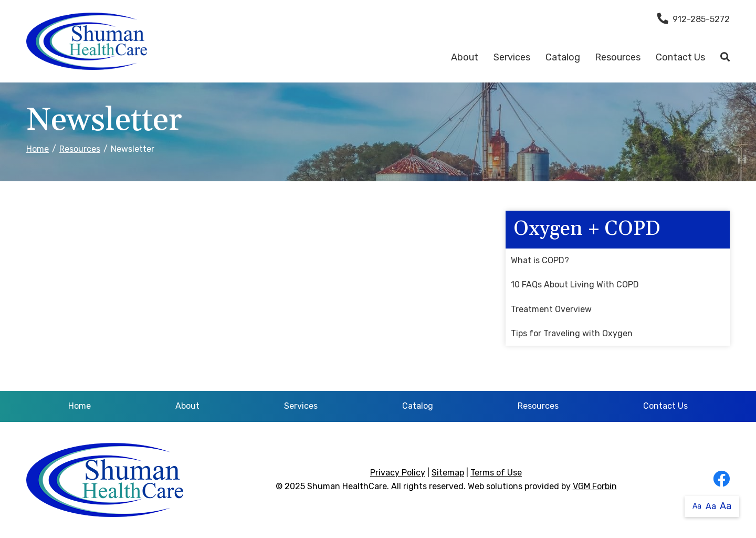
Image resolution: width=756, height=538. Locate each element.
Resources (618, 57)
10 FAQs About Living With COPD (575, 284)
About (465, 57)
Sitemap (448, 473)
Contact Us (680, 57)
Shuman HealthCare (347, 486)
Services (512, 57)
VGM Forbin (595, 486)
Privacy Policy (398, 473)
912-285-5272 (694, 19)
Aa (697, 506)
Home (38, 149)
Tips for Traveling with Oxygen (572, 333)
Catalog (563, 57)
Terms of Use (496, 473)
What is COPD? (540, 260)
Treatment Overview (551, 309)
